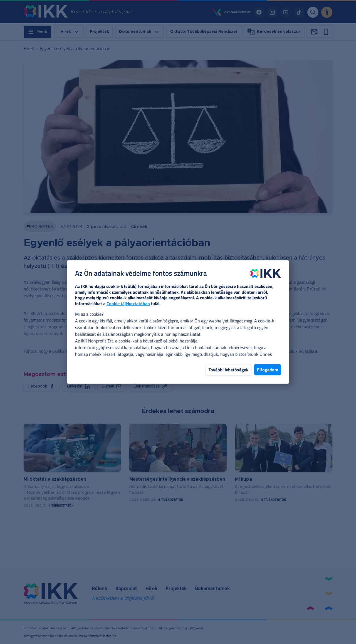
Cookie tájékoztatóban (128, 304)
